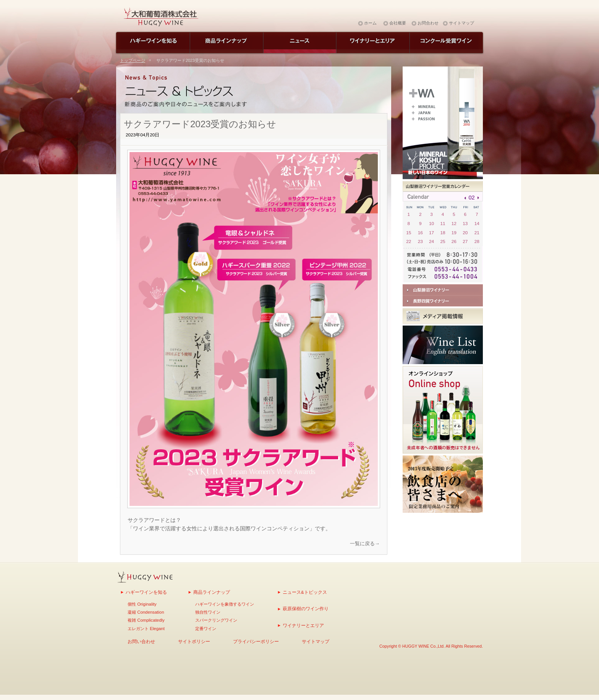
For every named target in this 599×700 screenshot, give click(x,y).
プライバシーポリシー (256, 641)
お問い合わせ (141, 641)
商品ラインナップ (212, 592)
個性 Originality (142, 604)
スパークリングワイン (216, 620)
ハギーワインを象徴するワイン (225, 604)
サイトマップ (461, 23)
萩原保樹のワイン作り (306, 608)
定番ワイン (206, 629)
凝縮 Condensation (146, 612)
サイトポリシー (194, 641)
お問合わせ (428, 23)
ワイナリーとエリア (303, 625)
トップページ (133, 60)
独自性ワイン (208, 612)
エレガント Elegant (146, 629)
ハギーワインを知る (146, 592)
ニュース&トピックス (305, 592)
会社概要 (398, 23)
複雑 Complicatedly (146, 620)
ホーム (370, 23)
